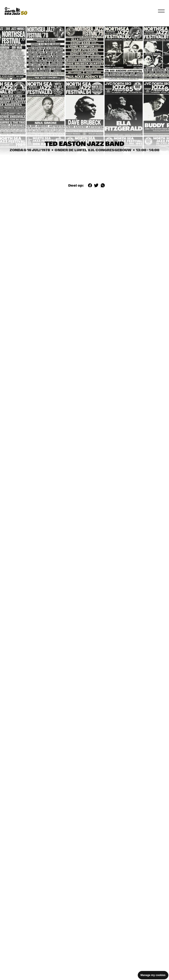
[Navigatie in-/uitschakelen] (161, 11)
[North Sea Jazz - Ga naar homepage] (16, 11)
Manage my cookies (153, 975)
